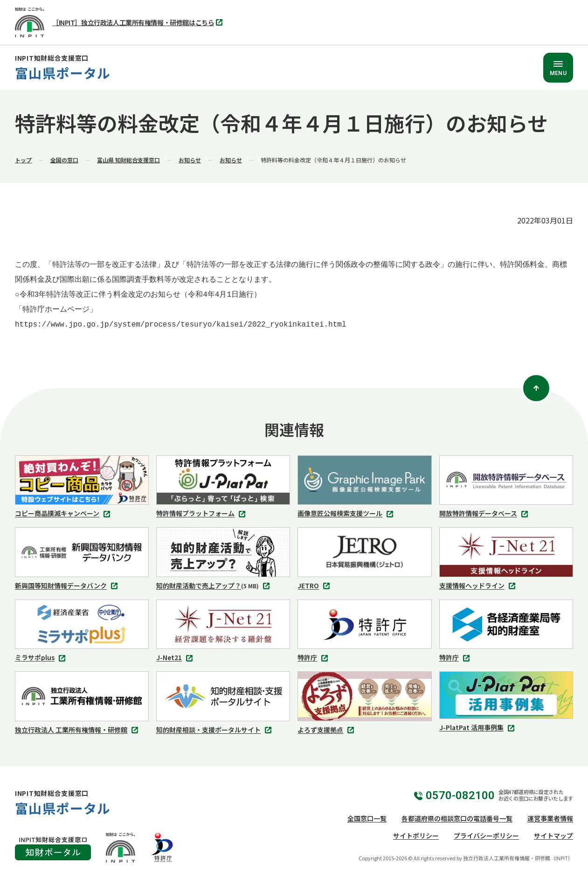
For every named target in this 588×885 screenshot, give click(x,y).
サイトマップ (553, 836)
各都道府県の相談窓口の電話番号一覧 (457, 818)
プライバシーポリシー (486, 836)
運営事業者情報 (550, 818)
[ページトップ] (536, 388)
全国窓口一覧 (367, 818)
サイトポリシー (416, 836)
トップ (23, 160)
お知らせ (190, 160)
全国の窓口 (64, 160)
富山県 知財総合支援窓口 (128, 160)
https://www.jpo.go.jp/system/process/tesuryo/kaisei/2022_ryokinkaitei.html (180, 325)
